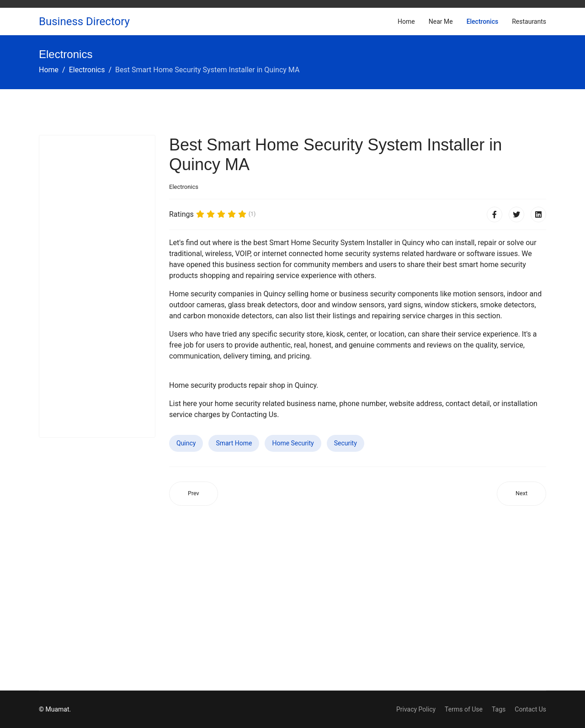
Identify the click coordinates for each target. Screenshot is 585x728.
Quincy (186, 443)
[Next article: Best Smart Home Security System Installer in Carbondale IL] (521, 494)
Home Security (293, 443)
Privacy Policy (416, 709)
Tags (499, 709)
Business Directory (84, 21)
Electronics (483, 21)
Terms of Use (464, 709)
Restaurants (529, 21)
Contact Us (530, 709)
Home (406, 21)
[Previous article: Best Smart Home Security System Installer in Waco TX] (194, 494)
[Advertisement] (97, 286)
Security (346, 443)
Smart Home (234, 443)
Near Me (441, 21)
